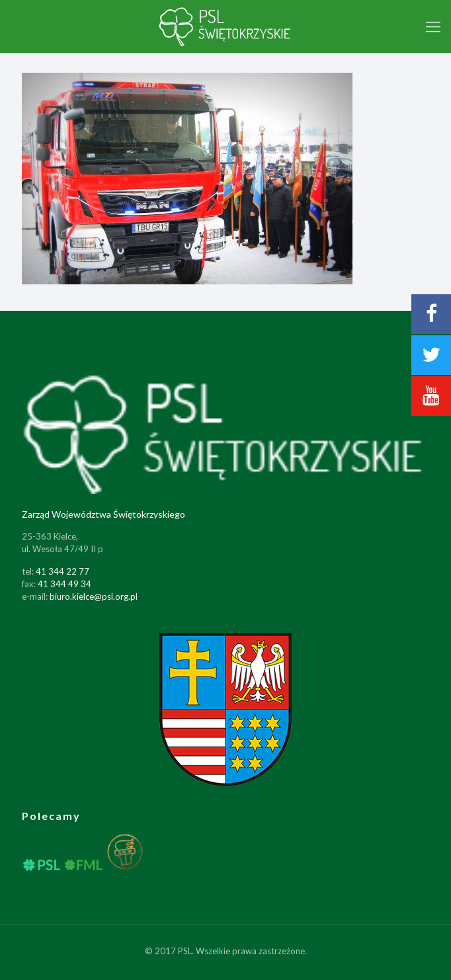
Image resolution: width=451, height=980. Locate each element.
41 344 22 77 (62, 571)
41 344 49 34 (64, 584)
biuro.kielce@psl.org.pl (94, 596)
